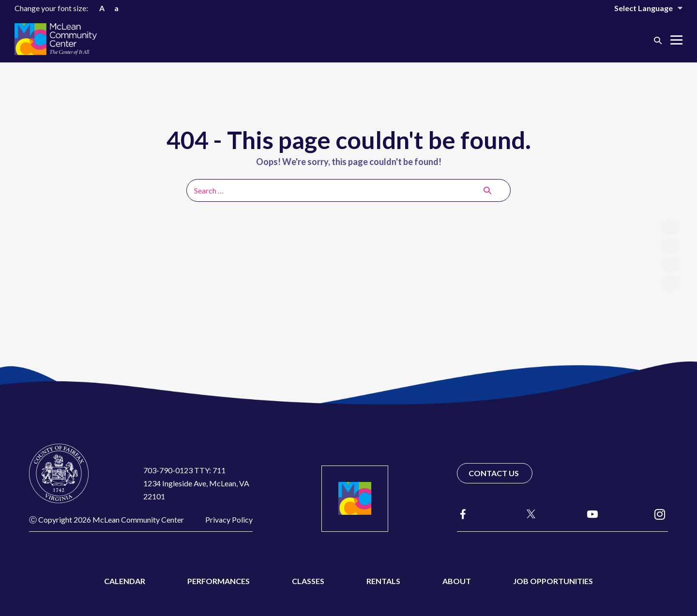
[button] (658, 40)
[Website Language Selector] (642, 8)
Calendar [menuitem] (125, 581)
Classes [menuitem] (308, 581)
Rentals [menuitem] (383, 581)
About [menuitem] (457, 581)
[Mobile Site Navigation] (676, 40)
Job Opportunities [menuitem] (553, 581)
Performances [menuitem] (219, 581)
